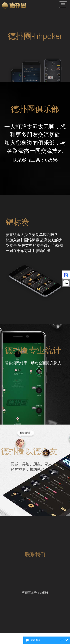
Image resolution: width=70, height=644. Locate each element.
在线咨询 (35, 640)
